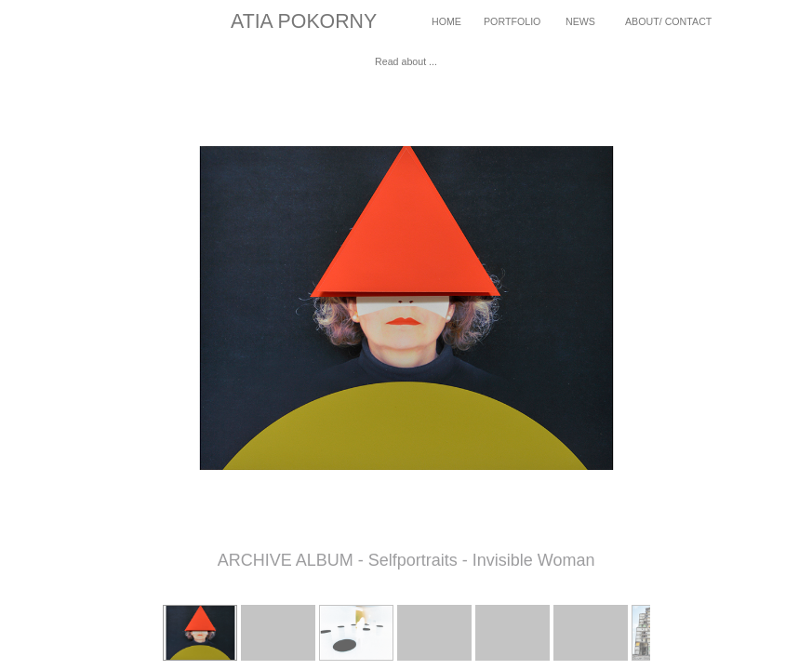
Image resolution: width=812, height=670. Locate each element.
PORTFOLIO (512, 21)
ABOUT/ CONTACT (668, 21)
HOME (446, 21)
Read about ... (406, 61)
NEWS (580, 21)
